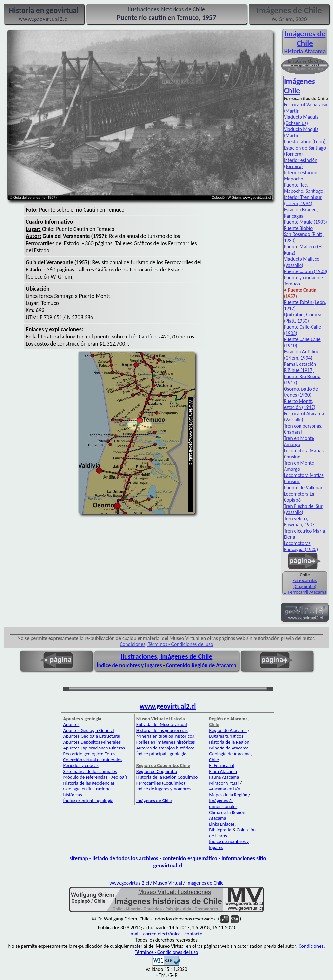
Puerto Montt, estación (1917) (300, 404)
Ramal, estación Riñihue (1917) (300, 367)
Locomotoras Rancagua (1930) (301, 546)
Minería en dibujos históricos (165, 736)
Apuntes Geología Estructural (92, 736)
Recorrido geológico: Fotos (89, 754)
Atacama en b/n (225, 789)
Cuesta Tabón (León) (305, 142)
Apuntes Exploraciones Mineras (94, 748)
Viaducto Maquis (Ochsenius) (301, 120)
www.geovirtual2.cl (168, 706)
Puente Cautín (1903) (306, 271)
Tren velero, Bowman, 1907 (299, 522)
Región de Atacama (228, 730)
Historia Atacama (305, 51)
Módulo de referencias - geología (95, 777)
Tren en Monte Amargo (299, 441)
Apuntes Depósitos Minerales (92, 742)
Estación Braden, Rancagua (301, 213)
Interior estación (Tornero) (301, 163)
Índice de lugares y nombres (164, 789)
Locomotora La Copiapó (299, 497)
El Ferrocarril (222, 765)
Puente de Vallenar (303, 488)
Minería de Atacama (229, 748)
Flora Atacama (223, 771)
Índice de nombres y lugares (129, 665)
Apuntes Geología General (89, 730)
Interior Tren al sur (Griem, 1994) (303, 200)
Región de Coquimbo (157, 771)
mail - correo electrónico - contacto (166, 934)
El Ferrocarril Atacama (305, 592)
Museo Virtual (168, 883)
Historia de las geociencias (89, 783)
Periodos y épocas (81, 765)
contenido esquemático (190, 858)
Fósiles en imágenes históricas (166, 742)
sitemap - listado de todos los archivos (114, 858)
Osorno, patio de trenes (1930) (301, 392)
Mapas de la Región (228, 795)
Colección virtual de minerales (93, 760)
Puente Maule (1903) (306, 222)
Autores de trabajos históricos (166, 748)
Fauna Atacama (224, 777)
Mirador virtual (224, 783)
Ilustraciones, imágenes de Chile (167, 656)
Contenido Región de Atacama (201, 665)
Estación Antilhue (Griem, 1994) (302, 355)
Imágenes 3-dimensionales (223, 803)
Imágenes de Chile (305, 38)
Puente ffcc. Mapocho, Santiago (304, 188)
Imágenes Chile (300, 86)
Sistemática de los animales (90, 771)
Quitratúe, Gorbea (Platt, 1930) (303, 318)
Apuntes (71, 724)
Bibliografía (220, 830)
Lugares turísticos (226, 736)
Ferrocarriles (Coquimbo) (305, 583)
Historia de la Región (229, 742)
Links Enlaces (222, 824)
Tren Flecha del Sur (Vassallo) (303, 509)
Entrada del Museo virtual (162, 724)
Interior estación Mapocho (301, 176)
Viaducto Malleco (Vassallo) (302, 262)
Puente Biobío (298, 228)
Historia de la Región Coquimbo (167, 777)
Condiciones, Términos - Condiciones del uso (166, 644)
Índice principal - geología (88, 801)
